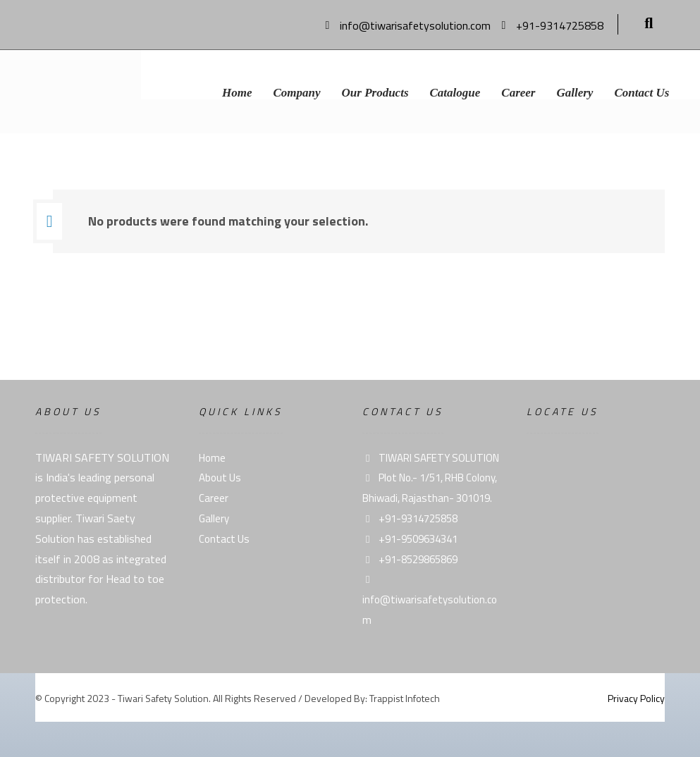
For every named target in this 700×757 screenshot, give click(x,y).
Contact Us (224, 539)
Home (212, 458)
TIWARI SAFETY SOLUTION (431, 458)
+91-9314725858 (410, 518)
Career (214, 498)
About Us (220, 478)
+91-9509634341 (410, 539)
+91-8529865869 (410, 559)
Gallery (214, 518)
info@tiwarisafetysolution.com (430, 601)
